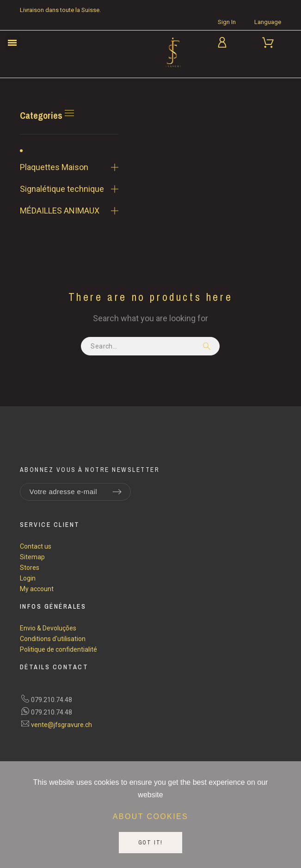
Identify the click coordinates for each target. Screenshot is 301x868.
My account (37, 589)
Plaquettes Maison (54, 167)
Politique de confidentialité (58, 649)
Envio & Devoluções (48, 628)
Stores (30, 568)
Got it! (151, 843)
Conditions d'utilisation (53, 639)
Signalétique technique (62, 189)
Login (28, 578)
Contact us (36, 546)
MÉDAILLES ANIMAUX (60, 211)
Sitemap (32, 557)
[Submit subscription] (117, 492)
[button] (12, 43)
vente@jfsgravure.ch (61, 725)
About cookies (150, 816)
